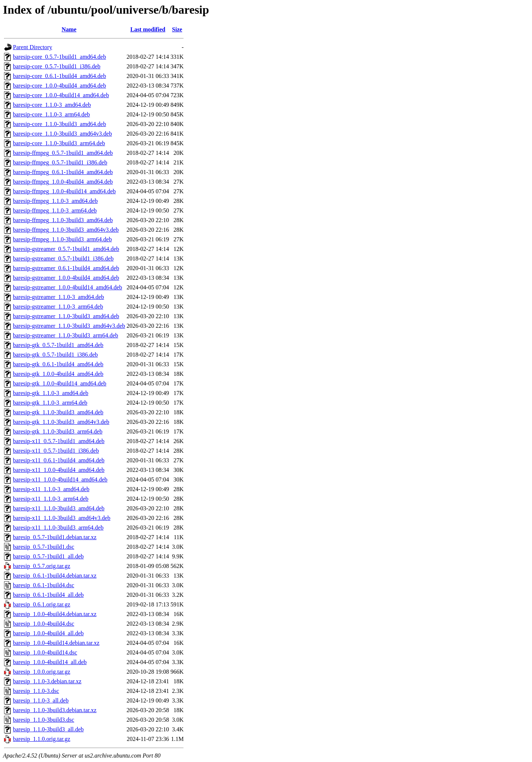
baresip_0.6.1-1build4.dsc (44, 585)
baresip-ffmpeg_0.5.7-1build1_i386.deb (60, 162)
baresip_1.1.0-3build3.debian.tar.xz (55, 710)
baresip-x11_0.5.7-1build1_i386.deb (56, 451)
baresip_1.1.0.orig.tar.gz (42, 739)
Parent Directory (33, 47)
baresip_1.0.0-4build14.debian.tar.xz (56, 643)
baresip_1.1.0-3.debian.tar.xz (47, 681)
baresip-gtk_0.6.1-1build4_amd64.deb (58, 364)
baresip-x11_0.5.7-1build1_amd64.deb (59, 441)
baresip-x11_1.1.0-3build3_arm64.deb (58, 528)
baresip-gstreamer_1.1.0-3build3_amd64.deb (66, 316)
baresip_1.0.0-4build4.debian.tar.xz (55, 614)
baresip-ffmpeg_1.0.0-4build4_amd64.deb (63, 182)
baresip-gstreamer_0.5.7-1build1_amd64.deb (66, 249)
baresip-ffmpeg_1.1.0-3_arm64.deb (55, 210)
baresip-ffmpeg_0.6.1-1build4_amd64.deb (63, 172)
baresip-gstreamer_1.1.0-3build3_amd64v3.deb (69, 326)
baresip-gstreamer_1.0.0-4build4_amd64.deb (66, 278)
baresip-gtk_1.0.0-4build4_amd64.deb (58, 374)
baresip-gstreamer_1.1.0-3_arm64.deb (58, 307)
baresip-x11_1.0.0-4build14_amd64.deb (60, 479)
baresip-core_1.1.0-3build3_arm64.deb (59, 143)
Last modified (148, 29)
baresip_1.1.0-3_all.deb (41, 700)
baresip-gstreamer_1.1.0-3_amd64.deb (59, 297)
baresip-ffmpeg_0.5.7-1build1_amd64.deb (63, 153)
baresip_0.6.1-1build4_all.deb (48, 595)
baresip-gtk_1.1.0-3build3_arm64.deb (58, 431)
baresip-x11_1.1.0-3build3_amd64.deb (59, 508)
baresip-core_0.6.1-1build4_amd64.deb (59, 76)
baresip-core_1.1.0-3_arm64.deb (51, 114)
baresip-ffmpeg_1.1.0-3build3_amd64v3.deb (66, 230)
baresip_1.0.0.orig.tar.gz (42, 672)
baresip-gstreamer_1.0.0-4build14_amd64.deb (67, 287)
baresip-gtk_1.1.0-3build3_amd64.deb (58, 412)
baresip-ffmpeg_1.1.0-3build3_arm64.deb (62, 239)
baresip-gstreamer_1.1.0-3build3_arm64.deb (66, 335)
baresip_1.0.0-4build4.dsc (44, 624)
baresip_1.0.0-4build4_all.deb (48, 633)
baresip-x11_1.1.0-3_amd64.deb (51, 489)
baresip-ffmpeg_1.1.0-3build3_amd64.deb (63, 220)
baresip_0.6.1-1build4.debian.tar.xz (55, 576)
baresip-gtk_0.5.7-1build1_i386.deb (55, 355)
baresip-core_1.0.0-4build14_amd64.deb (61, 95)
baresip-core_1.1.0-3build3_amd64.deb (59, 124)
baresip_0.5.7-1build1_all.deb (48, 556)
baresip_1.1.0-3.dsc (36, 691)
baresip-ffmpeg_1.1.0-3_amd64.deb (55, 201)
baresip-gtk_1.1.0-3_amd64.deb (51, 393)
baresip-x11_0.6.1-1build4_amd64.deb (59, 460)
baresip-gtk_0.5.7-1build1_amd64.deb (58, 345)
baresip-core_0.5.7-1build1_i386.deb (57, 66)
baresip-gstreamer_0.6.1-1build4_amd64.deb (66, 268)
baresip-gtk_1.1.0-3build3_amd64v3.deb (61, 422)
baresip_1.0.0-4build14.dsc (45, 652)
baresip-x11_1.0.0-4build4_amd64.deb (59, 470)
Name (69, 29)
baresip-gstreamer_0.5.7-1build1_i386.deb (63, 258)
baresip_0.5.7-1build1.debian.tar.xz (55, 537)
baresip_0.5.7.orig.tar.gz (42, 566)
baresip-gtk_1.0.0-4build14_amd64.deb (60, 383)
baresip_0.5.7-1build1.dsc (44, 547)
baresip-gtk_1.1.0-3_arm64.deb (50, 403)
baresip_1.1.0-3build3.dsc (44, 720)
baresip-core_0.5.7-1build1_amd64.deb (59, 57)
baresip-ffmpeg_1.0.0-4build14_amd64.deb (64, 191)
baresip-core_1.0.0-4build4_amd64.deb (59, 86)
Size (177, 29)
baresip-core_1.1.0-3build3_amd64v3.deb (62, 134)
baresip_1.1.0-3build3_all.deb (48, 729)
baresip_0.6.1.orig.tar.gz (42, 604)
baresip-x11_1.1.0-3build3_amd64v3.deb (62, 518)
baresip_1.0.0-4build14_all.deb (50, 662)
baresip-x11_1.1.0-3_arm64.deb (51, 499)
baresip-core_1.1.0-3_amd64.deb (52, 105)
